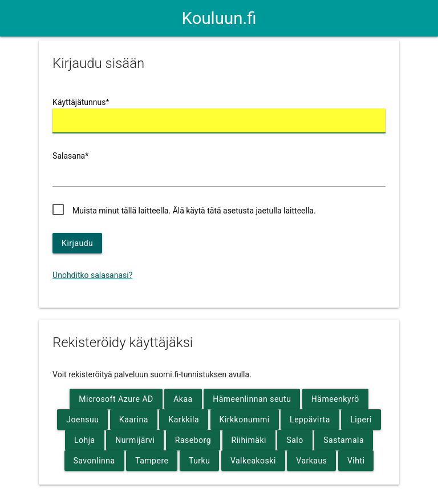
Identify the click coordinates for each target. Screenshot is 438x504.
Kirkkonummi (245, 420)
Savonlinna (94, 461)
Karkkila (184, 420)
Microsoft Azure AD (116, 399)
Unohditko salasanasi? (92, 275)
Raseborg (193, 440)
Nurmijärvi (135, 440)
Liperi (361, 420)
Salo (295, 440)
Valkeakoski (253, 461)
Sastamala (344, 440)
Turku (199, 461)
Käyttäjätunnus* (81, 102)
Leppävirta (310, 420)
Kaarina (134, 420)
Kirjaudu (77, 243)
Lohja (85, 440)
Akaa (183, 399)
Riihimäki (249, 440)
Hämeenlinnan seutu (252, 399)
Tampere (152, 461)
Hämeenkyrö (335, 399)
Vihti (356, 461)
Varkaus (311, 461)
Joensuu (82, 420)
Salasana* (70, 156)
